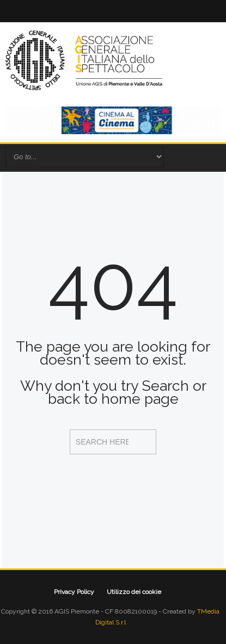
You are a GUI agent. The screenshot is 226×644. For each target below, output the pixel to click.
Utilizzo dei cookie (134, 592)
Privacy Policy (74, 592)
